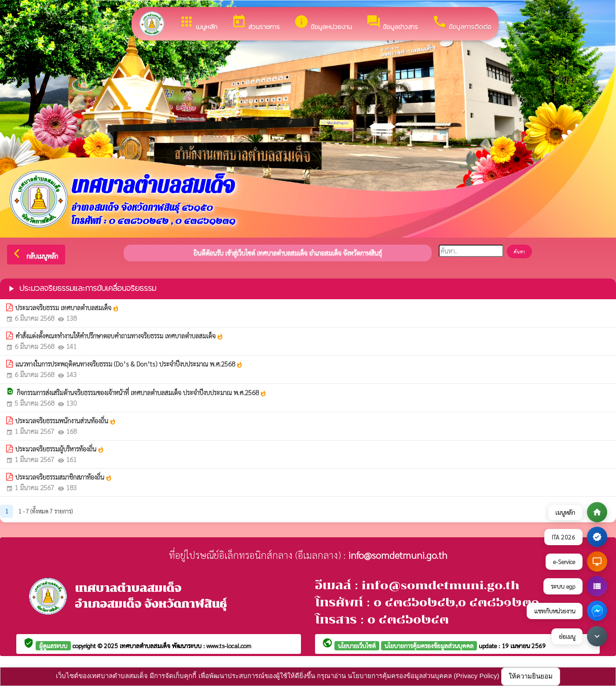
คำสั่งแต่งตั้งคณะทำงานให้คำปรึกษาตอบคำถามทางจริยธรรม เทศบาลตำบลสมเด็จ (119, 336)
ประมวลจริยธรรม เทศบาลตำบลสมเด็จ (67, 308)
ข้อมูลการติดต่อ (462, 23)
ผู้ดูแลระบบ (53, 646)
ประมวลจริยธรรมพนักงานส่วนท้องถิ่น (66, 421)
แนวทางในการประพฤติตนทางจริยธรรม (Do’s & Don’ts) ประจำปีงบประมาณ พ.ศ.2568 (129, 364)
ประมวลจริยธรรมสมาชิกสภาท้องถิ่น (64, 477)
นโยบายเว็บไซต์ (357, 646)
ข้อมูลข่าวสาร (392, 23)
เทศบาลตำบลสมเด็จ (146, 646)
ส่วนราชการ (256, 23)
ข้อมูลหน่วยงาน (323, 23)
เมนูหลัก (198, 23)
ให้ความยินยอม (531, 676)
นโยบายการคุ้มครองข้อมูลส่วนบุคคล (429, 646)
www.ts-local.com (229, 646)
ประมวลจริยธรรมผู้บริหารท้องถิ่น (60, 449)
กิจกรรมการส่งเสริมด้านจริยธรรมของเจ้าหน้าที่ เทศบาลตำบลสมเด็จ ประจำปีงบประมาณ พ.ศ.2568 (142, 393)
